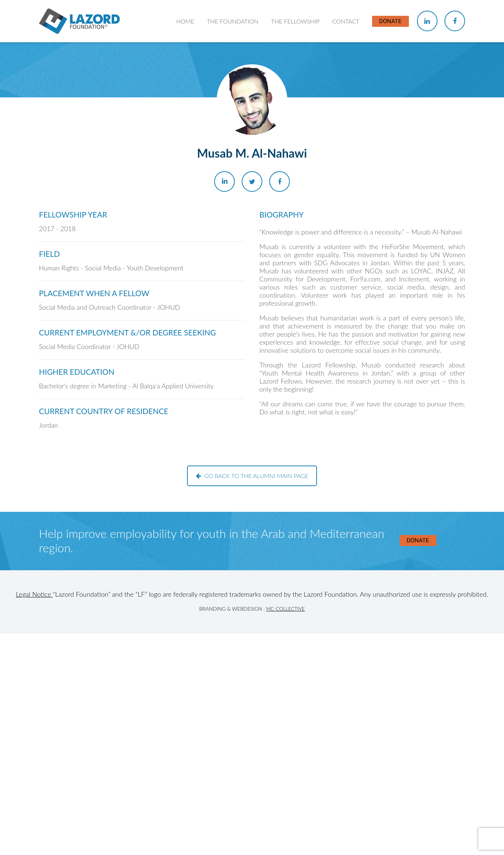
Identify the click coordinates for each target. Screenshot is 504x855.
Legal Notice (34, 594)
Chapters (287, 103)
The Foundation (234, 51)
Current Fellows (296, 117)
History (221, 103)
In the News (291, 146)
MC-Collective (285, 609)
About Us (224, 88)
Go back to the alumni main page (252, 476)
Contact (346, 51)
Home (187, 51)
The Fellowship (296, 51)
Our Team (224, 117)
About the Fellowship (303, 88)
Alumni (284, 132)
